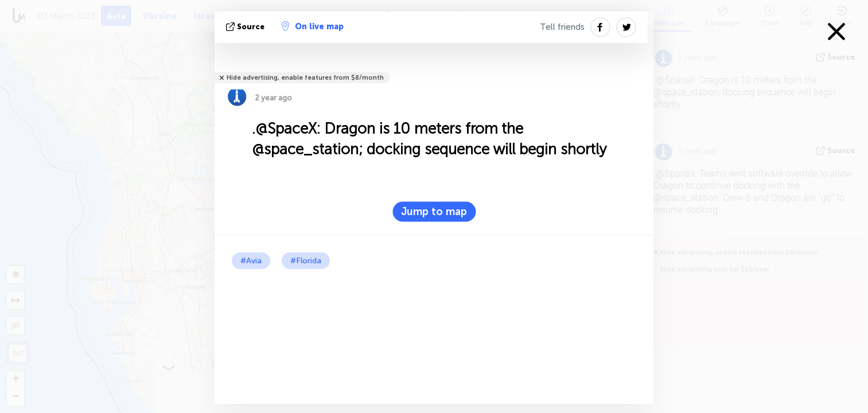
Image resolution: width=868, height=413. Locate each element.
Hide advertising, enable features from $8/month (305, 78)
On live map (313, 26)
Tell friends (562, 27)
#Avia (251, 261)
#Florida (306, 261)
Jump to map (434, 212)
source (246, 27)
